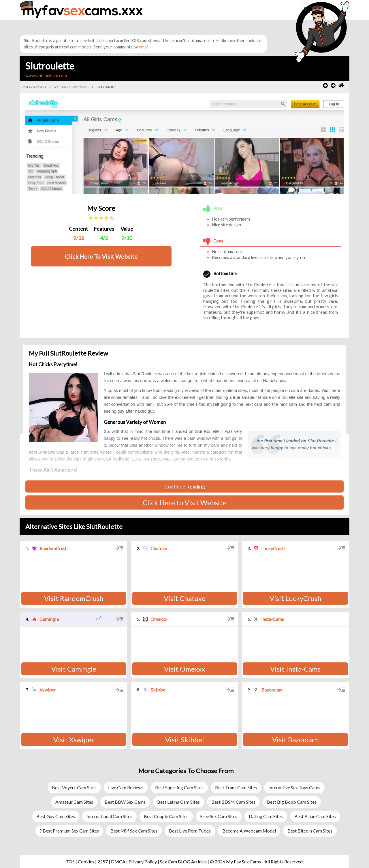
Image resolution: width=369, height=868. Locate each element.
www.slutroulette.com (46, 75)
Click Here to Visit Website (185, 502)
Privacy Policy (143, 862)
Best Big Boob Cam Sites (292, 802)
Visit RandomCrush (74, 598)
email (144, 47)
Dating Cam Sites (266, 816)
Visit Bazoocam (295, 740)
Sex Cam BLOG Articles (183, 862)
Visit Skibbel (184, 740)
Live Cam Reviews (126, 787)
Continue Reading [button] (185, 486)
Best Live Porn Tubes (190, 831)
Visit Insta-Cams (295, 669)
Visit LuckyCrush (295, 598)
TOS (70, 862)
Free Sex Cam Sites (219, 816)
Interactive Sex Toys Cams (294, 787)
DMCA (118, 862)
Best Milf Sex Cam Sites (134, 831)
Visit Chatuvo (185, 598)
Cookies (86, 862)
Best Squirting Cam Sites (179, 787)
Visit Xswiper (74, 740)
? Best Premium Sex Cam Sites (69, 831)
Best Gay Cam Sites (56, 816)
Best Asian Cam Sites (315, 816)
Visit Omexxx (184, 669)
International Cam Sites (109, 816)
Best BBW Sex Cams (125, 802)
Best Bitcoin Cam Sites (310, 831)
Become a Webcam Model (249, 831)
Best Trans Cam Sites (236, 787)
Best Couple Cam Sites (166, 816)
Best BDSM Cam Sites (233, 802)
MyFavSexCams (34, 87)
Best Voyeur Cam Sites (74, 787)
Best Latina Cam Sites (178, 802)
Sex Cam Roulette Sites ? (71, 87)
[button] (272, 17)
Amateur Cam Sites (74, 802)
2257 (103, 862)
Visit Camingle (74, 669)
